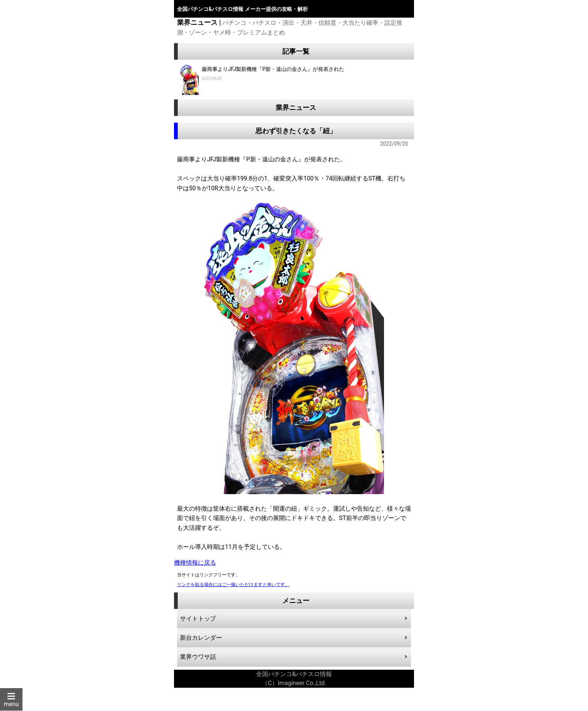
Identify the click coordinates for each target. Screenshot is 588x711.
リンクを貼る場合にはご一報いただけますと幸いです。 (233, 585)
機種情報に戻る (195, 563)
